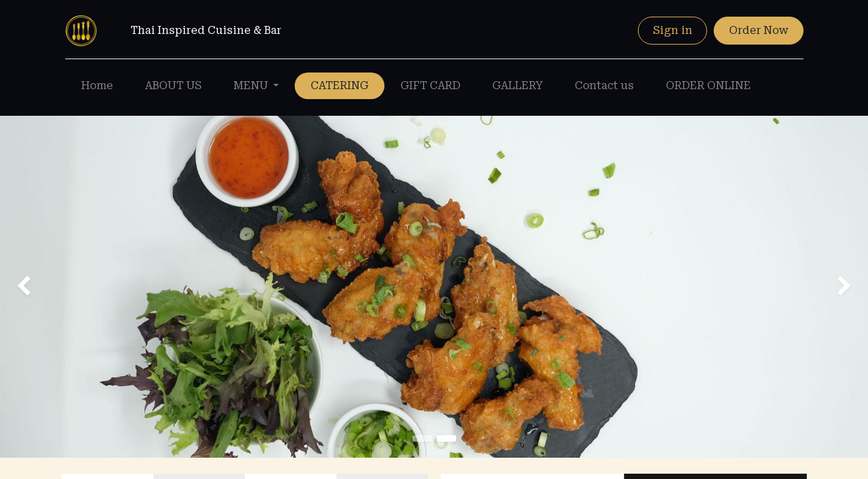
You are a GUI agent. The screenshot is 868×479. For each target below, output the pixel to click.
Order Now (759, 30)
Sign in (673, 30)
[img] (35, 287)
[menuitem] (97, 86)
